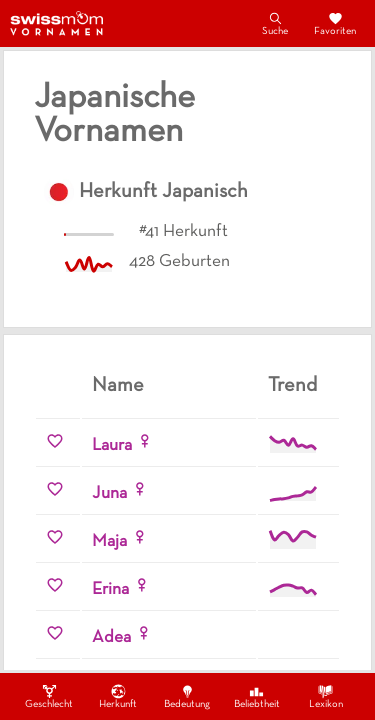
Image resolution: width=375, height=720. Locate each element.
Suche (275, 23)
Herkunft (118, 696)
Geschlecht (49, 696)
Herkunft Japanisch (163, 192)
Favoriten (335, 23)
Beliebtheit (257, 696)
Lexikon (326, 696)
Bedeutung (187, 696)
